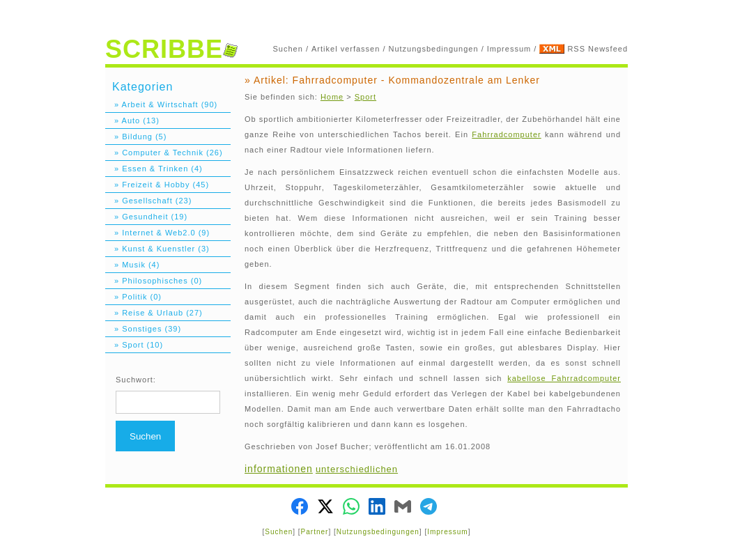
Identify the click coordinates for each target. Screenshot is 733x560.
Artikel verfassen (346, 49)
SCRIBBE (171, 49)
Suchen (288, 49)
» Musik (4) (132, 265)
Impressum (509, 49)
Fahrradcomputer (506, 134)
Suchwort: (136, 380)
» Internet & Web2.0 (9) (157, 233)
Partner (315, 532)
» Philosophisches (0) (154, 281)
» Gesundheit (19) (146, 217)
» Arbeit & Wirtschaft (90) (161, 104)
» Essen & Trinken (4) (154, 169)
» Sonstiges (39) (143, 329)
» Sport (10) (134, 345)
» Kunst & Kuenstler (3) (157, 249)
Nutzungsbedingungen (434, 49)
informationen (279, 469)
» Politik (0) (133, 297)
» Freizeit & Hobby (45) (157, 185)
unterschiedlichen (357, 469)
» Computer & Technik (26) (164, 153)
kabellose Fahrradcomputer (564, 378)
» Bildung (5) (136, 137)
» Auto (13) (132, 120)
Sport (365, 97)
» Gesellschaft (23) (148, 201)
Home (332, 97)
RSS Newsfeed (597, 49)
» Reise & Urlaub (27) (154, 313)
